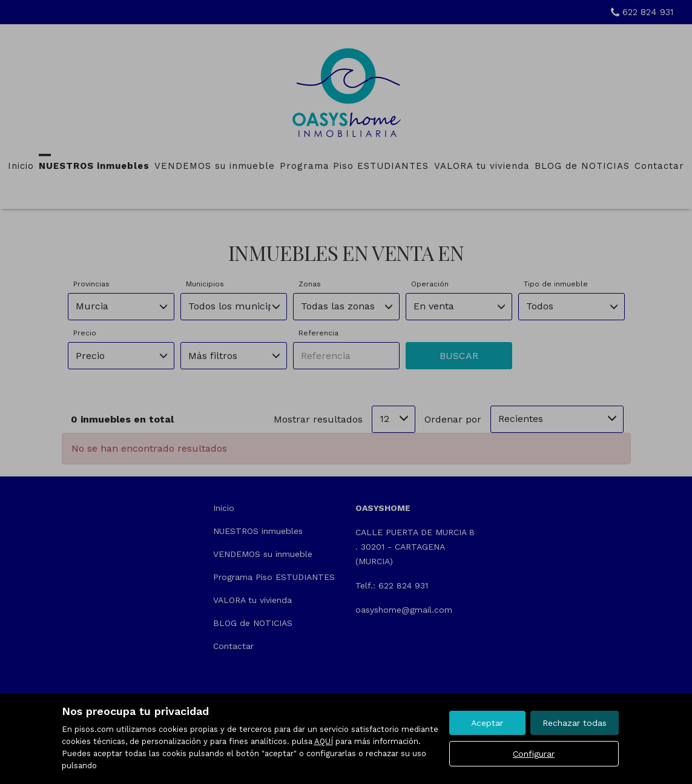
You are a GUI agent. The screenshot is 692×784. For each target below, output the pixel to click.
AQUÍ (324, 741)
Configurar (534, 754)
